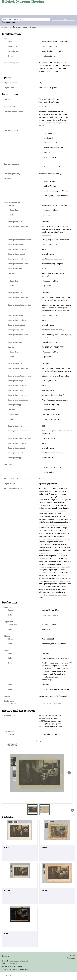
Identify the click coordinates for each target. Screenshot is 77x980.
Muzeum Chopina (71, 13)
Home (5, 27)
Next (69, 773)
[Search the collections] (26, 19)
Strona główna (53, 13)
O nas (73, 955)
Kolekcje (61, 13)
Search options (8, 22)
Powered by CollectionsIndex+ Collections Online (15, 976)
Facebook (71, 958)
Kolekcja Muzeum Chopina (23, 1)
